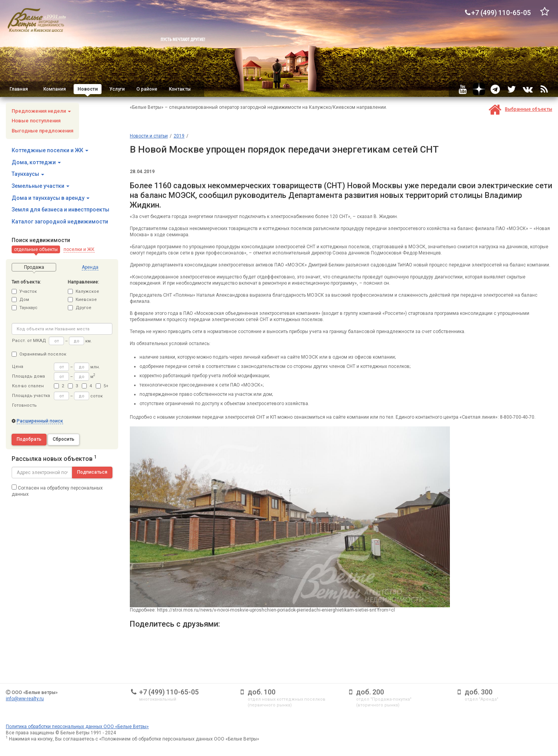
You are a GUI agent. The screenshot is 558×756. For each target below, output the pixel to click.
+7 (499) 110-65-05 (169, 692)
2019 (179, 136)
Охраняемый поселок (39, 354)
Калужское (84, 291)
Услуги (117, 89)
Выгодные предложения (42, 131)
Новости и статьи (149, 136)
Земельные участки (40, 186)
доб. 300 (479, 692)
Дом (20, 300)
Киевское (82, 300)
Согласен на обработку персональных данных (57, 491)
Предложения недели (41, 111)
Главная (19, 89)
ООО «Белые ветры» (35, 692)
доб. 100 (262, 692)
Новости (88, 89)
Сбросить (64, 439)
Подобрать (29, 439)
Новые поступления (36, 121)
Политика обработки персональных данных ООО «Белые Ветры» (77, 727)
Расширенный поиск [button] (40, 421)
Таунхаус (25, 308)
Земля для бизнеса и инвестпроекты (60, 210)
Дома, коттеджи (36, 162)
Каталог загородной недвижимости (60, 222)
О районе (147, 89)
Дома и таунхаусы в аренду (51, 198)
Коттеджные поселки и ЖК (50, 150)
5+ (102, 386)
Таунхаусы (28, 174)
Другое (80, 308)
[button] (36, 249)
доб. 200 (370, 692)
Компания (55, 89)
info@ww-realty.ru (25, 699)
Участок (24, 291)
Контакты (180, 89)
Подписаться (92, 472)
